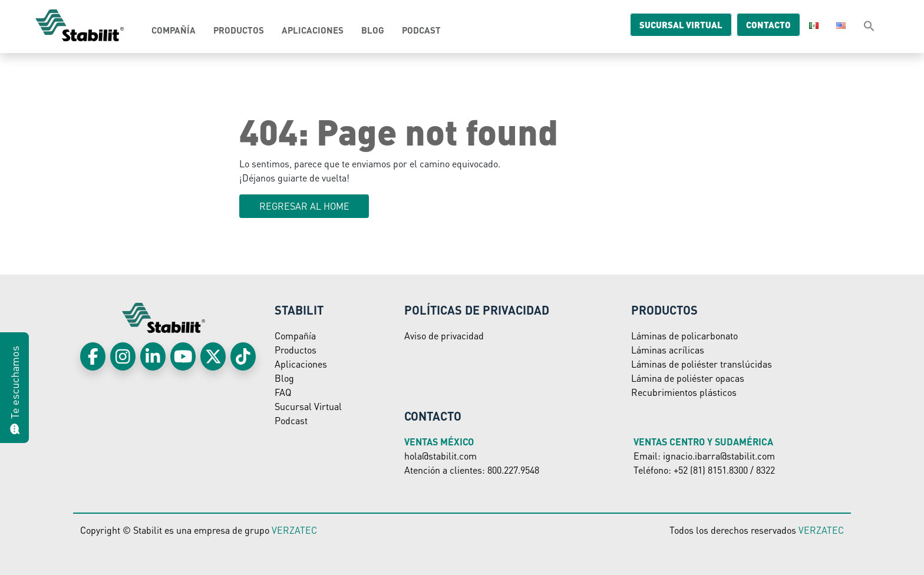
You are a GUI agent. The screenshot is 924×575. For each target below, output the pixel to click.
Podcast (421, 30)
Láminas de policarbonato (684, 336)
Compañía (174, 30)
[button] (869, 25)
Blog (373, 30)
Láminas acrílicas (668, 350)
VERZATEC (294, 530)
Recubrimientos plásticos (684, 392)
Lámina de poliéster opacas (688, 378)
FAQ (283, 392)
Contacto (759, 25)
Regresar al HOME (304, 206)
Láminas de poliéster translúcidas (702, 364)
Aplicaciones (313, 30)
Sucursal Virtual (308, 406)
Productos (239, 30)
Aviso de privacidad (444, 336)
